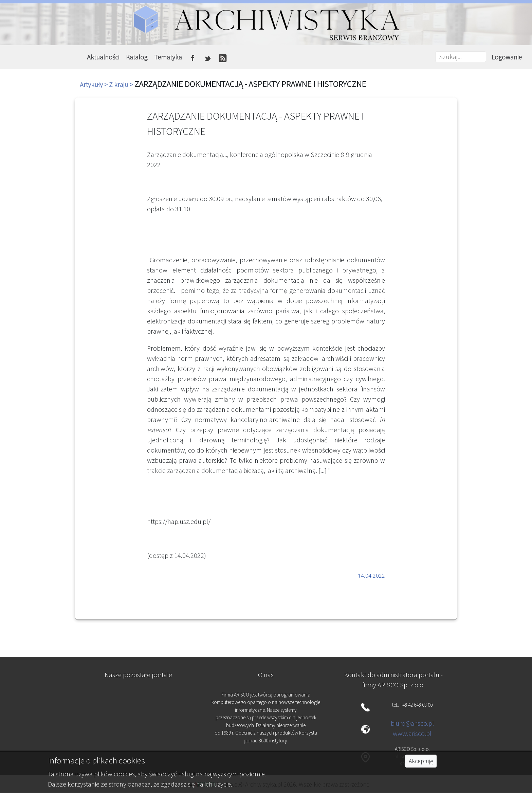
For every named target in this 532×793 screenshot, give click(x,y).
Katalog (137, 57)
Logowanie (507, 57)
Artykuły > (94, 84)
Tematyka (168, 57)
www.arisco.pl (412, 733)
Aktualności (103, 57)
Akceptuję (421, 761)
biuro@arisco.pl (412, 723)
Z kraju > (122, 84)
